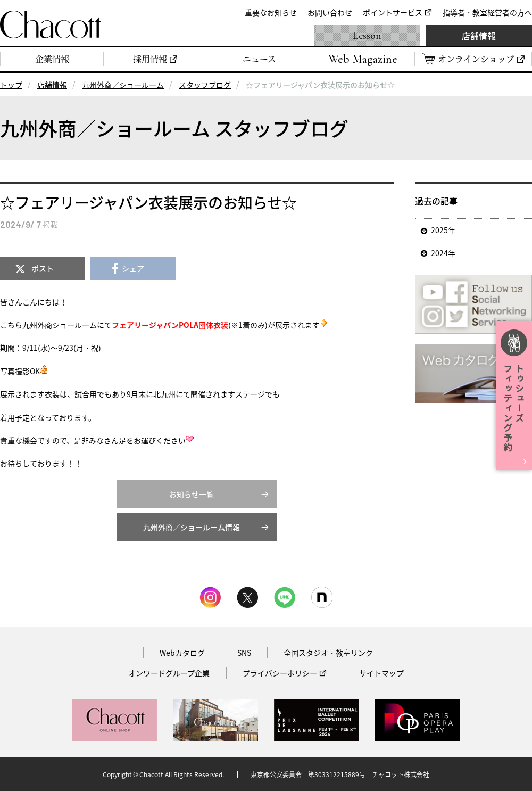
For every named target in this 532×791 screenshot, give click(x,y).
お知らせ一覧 (192, 494)
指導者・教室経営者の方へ (487, 12)
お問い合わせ (330, 12)
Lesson (367, 36)
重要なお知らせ (271, 12)
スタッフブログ (205, 85)
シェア (133, 268)
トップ (11, 85)
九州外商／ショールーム (123, 85)
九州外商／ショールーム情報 (192, 527)
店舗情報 (479, 36)
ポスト (43, 268)
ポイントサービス (393, 12)
